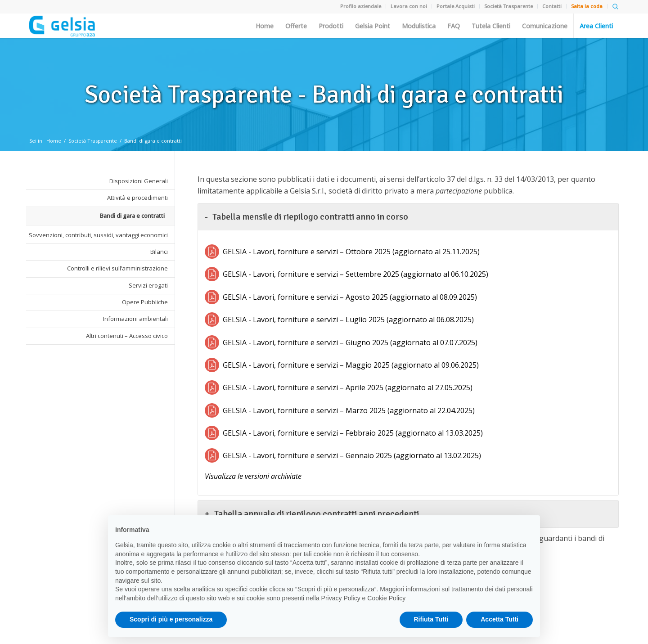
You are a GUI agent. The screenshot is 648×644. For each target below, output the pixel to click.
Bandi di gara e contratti (153, 141)
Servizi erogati (148, 285)
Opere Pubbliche (145, 302)
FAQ (454, 26)
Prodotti (331, 26)
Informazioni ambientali (135, 319)
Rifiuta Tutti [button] (431, 619)
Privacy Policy (341, 598)
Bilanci (159, 252)
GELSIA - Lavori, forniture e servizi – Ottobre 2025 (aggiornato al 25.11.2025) (351, 252)
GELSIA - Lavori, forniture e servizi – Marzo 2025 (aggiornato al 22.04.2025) (349, 410)
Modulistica (419, 26)
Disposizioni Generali (139, 181)
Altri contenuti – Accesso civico (127, 336)
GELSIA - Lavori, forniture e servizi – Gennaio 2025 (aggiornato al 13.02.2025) (352, 455)
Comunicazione (545, 26)
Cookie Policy (386, 598)
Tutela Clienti (491, 26)
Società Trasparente (93, 141)
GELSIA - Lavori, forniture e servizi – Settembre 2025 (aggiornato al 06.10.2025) (355, 274)
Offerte (296, 26)
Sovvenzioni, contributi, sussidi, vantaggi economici (98, 235)
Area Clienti (596, 26)
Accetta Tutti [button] (499, 619)
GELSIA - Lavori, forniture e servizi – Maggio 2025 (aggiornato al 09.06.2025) (351, 365)
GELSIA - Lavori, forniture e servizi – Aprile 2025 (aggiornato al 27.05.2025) (348, 387)
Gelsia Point (373, 26)
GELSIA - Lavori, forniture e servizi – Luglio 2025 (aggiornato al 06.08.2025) (348, 320)
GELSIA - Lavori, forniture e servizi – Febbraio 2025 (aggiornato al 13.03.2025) (353, 433)
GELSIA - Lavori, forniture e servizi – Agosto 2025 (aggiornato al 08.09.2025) (350, 297)
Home (265, 26)
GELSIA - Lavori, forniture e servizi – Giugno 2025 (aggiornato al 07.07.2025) (350, 342)
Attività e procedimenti (137, 198)
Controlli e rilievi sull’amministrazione (117, 268)
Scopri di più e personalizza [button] (171, 619)
